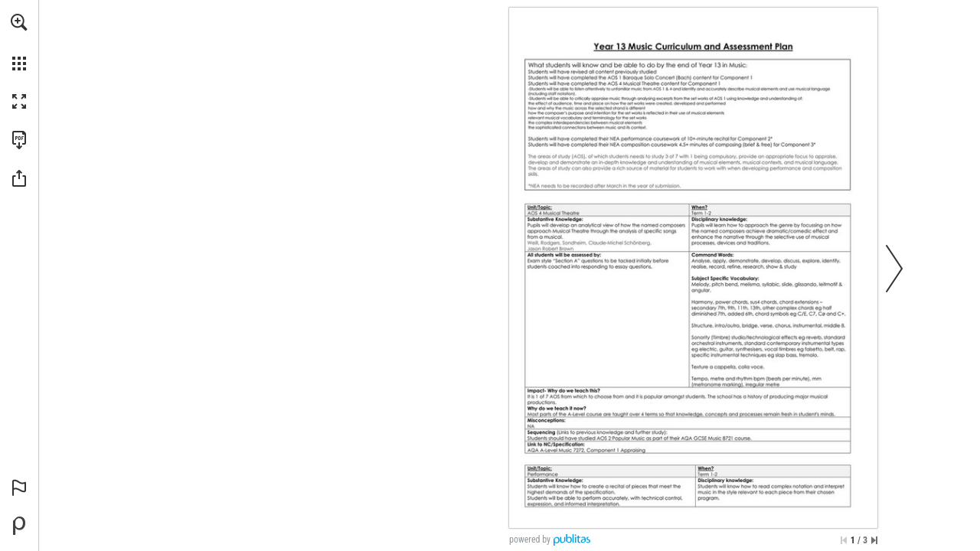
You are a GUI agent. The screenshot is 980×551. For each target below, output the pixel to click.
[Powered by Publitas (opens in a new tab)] (19, 526)
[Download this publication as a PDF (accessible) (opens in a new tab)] (19, 140)
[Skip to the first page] (844, 540)
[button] (19, 22)
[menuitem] (19, 42)
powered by (530, 540)
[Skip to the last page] (874, 540)
